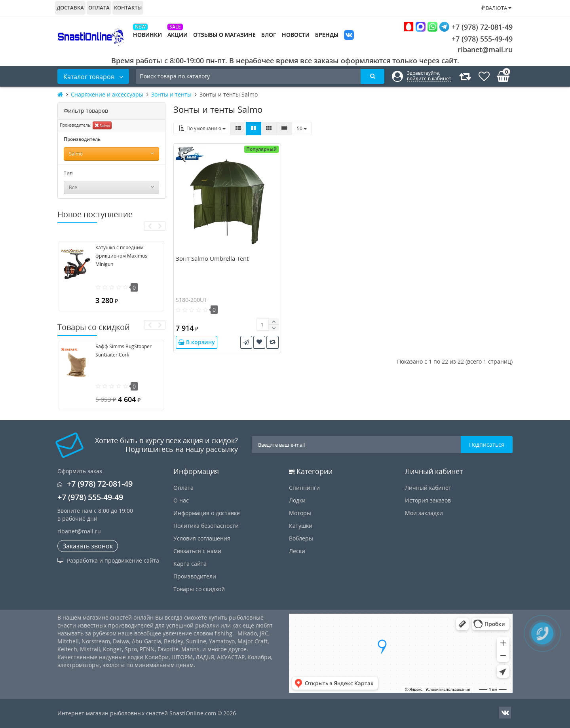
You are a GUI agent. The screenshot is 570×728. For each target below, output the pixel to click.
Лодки (297, 500)
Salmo (102, 125)
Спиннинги (304, 488)
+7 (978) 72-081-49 (458, 27)
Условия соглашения (202, 538)
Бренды (327, 35)
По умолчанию (202, 128)
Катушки (301, 526)
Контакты (128, 8)
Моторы (300, 513)
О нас (181, 500)
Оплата (99, 8)
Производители (195, 576)
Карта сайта (190, 564)
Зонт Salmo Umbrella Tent (212, 258)
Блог (269, 35)
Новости (296, 35)
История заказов (428, 500)
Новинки (147, 35)
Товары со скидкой (199, 589)
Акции (178, 35)
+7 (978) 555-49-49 (476, 39)
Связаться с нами (197, 551)
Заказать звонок (88, 546)
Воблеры (301, 538)
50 (302, 128)
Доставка (70, 8)
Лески (297, 551)
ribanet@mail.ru (485, 49)
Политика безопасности (206, 526)
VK (349, 36)
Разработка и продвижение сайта (108, 560)
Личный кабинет (428, 488)
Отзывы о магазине (224, 35)
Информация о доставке (207, 513)
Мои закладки (424, 513)
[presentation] (149, 226)
